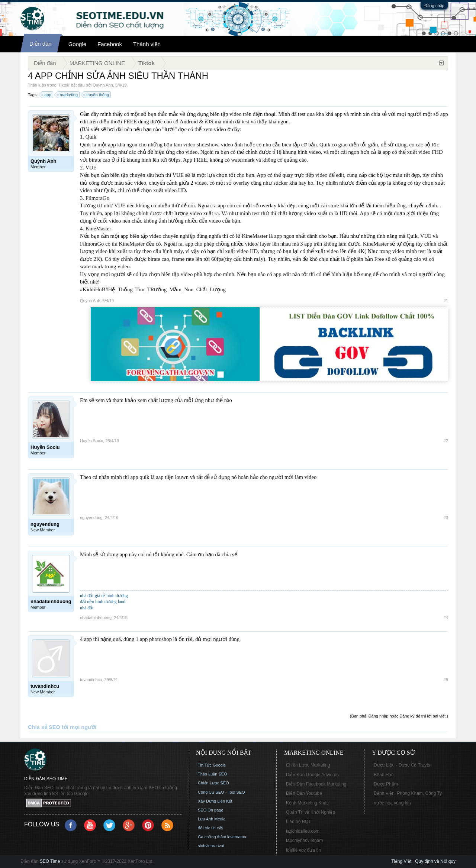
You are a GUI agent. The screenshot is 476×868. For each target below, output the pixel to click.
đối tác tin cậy (210, 828)
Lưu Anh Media (212, 819)
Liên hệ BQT (299, 822)
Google (77, 44)
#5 (446, 680)
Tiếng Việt (401, 861)
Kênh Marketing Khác (307, 803)
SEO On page (211, 810)
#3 (446, 518)
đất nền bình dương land (103, 602)
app (46, 95)
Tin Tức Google (212, 765)
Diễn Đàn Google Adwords (312, 775)
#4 (446, 618)
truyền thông (97, 95)
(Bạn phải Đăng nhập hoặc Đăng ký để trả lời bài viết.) (399, 716)
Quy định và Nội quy (435, 861)
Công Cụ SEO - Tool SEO (221, 792)
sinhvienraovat (211, 846)
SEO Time (50, 861)
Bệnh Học (384, 775)
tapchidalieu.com (303, 831)
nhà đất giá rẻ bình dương (104, 596)
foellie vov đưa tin (303, 850)
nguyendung (91, 518)
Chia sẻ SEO (44, 727)
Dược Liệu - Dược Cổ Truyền (403, 765)
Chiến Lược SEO (213, 783)
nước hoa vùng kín (392, 803)
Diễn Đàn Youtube (304, 793)
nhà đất (87, 608)
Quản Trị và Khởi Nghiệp (311, 812)
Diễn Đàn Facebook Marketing (316, 784)
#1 (446, 301)
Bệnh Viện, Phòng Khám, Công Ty (408, 793)
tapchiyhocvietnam (304, 841)
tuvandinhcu (91, 680)
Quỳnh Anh (103, 85)
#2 (446, 441)
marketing (68, 95)
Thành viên (147, 44)
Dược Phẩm (386, 784)
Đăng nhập (434, 6)
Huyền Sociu (91, 441)
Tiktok (64, 85)
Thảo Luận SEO (213, 774)
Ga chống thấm (212, 837)
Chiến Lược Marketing (308, 765)
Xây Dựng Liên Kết (215, 801)
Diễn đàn (41, 44)
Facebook (110, 44)
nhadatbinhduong (96, 618)
